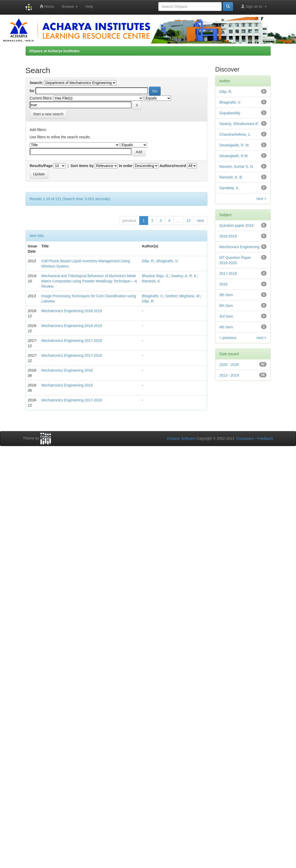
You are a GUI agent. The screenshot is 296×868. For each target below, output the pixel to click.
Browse (70, 7)
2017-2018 (228, 274)
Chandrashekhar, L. (235, 134)
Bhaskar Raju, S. (156, 276)
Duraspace (245, 438)
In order (126, 166)
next (201, 221)
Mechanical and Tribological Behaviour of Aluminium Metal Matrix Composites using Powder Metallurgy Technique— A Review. (89, 281)
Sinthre (171, 296)
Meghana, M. (190, 296)
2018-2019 (228, 236)
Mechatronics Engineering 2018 (67, 370)
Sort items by (82, 166)
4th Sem (226, 327)
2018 (223, 284)
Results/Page (41, 166)
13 (189, 221)
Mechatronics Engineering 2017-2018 (72, 341)
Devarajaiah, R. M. (234, 145)
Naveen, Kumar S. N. (237, 167)
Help (89, 7)
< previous (228, 338)
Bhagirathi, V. (167, 261)
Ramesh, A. (151, 281)
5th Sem (226, 295)
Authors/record (173, 166)
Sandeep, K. (229, 188)
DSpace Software (181, 438)
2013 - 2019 (229, 375)
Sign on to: (254, 6)
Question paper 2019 (236, 225)
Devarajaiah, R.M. (234, 156)
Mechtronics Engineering (239, 247)
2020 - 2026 (229, 365)
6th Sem (226, 306)
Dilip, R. (148, 261)
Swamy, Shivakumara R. (239, 124)
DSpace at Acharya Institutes (55, 51)
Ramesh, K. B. (231, 177)
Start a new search (48, 114)
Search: (36, 83)
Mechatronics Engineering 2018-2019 (72, 311)
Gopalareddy (230, 113)
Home (47, 6)
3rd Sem (226, 316)
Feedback (265, 438)
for (32, 91)
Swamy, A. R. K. (184, 276)
